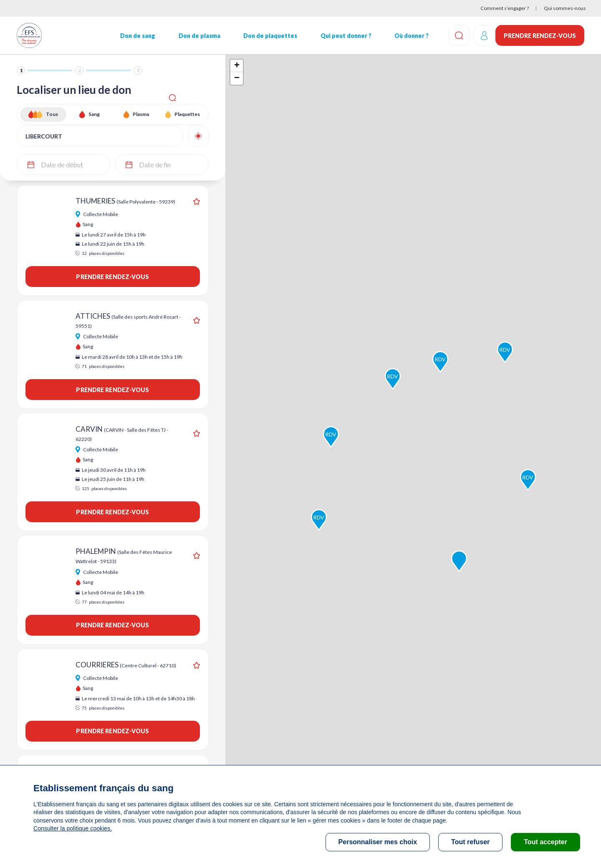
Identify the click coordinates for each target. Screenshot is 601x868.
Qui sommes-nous (565, 8)
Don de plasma (198, 36)
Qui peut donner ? (343, 36)
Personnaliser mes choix (378, 842)
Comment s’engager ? (505, 8)
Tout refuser (470, 842)
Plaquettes (187, 114)
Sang (94, 114)
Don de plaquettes (268, 36)
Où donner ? (409, 36)
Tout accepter (545, 842)
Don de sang (137, 36)
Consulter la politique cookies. (72, 828)
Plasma (141, 114)
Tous (52, 114)
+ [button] (237, 66)
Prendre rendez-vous (540, 36)
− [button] (237, 78)
